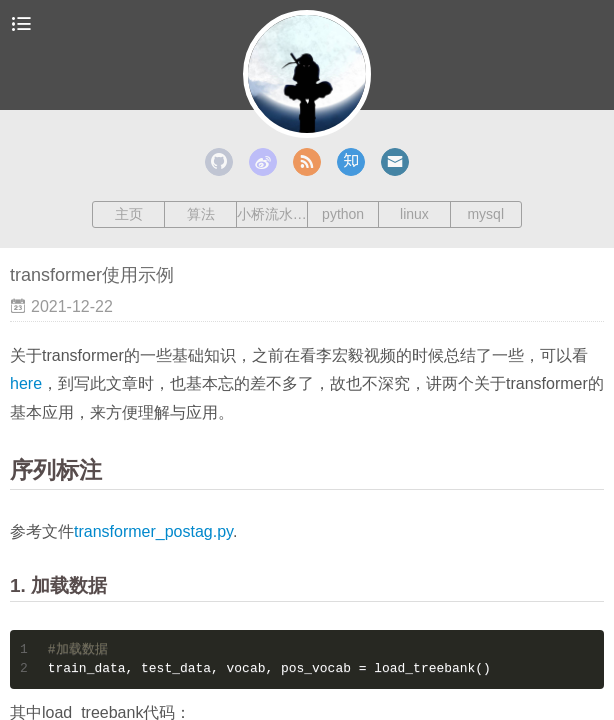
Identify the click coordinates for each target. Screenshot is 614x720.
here (26, 383)
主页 (129, 214)
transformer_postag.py (153, 531)
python (343, 214)
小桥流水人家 (272, 214)
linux (414, 214)
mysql (485, 214)
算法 (201, 214)
